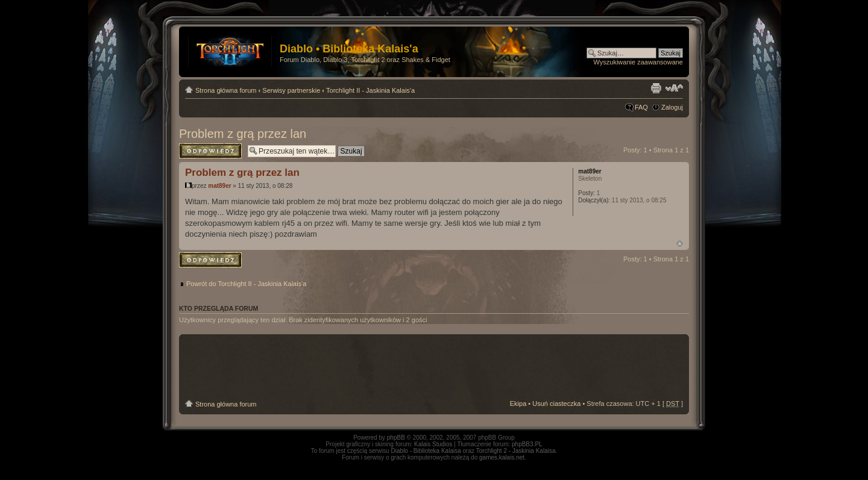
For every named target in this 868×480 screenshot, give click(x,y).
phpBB (396, 438)
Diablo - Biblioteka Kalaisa (426, 451)
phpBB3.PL (527, 444)
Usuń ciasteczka (556, 404)
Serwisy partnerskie (291, 90)
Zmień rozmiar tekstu (674, 88)
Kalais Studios (433, 444)
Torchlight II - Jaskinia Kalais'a (370, 90)
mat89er (219, 186)
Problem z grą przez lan (243, 134)
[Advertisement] (434, 367)
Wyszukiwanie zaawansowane (638, 62)
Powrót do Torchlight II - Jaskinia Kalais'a (246, 284)
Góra (680, 244)
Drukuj (656, 88)
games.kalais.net (502, 457)
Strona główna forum (226, 90)
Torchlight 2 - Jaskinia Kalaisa (516, 451)
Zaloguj (672, 107)
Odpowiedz (210, 151)
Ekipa (518, 404)
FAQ (641, 107)
